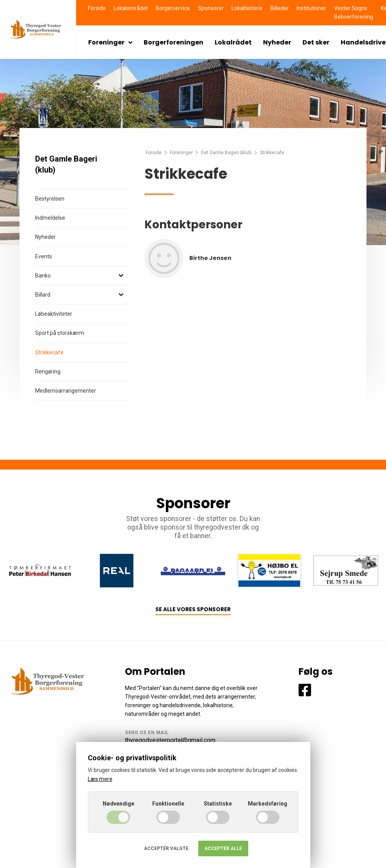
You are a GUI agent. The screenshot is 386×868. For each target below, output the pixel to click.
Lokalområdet (131, 8)
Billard (43, 295)
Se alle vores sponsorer (193, 609)
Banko (43, 276)
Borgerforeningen (173, 42)
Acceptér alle (223, 848)
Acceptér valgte (166, 848)
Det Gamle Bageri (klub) (226, 153)
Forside (97, 8)
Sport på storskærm (60, 333)
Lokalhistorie (247, 8)
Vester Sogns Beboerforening (354, 12)
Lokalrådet (233, 42)
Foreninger (110, 42)
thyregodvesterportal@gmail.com (170, 740)
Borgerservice (173, 8)
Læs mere (100, 779)
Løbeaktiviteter (54, 314)
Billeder (280, 8)
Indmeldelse (50, 218)
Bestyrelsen (50, 199)
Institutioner (311, 8)
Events (44, 256)
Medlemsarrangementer (66, 391)
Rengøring (48, 372)
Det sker (316, 42)
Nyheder (277, 42)
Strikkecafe (49, 352)
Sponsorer (211, 8)
